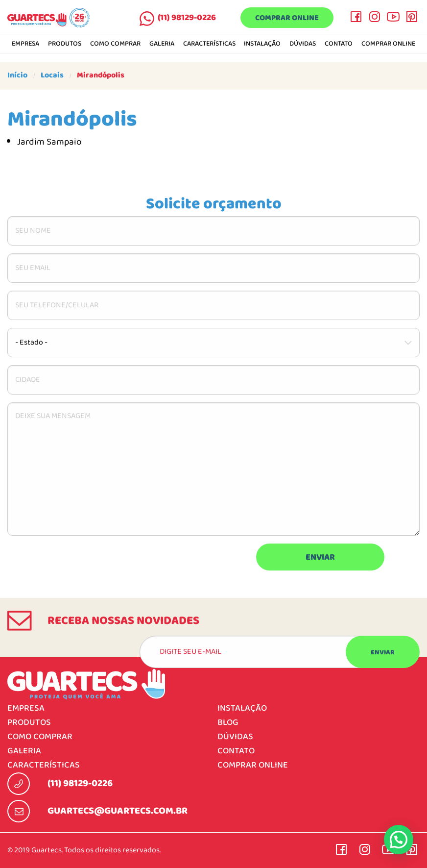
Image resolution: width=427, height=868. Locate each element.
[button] (399, 840)
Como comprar (115, 44)
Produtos (65, 44)
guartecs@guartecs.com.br (118, 811)
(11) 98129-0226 (187, 18)
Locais (52, 75)
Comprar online (287, 18)
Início (17, 75)
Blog (228, 723)
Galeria (162, 44)
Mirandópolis (101, 75)
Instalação (262, 44)
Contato (339, 44)
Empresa (25, 44)
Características (209, 44)
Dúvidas (303, 44)
